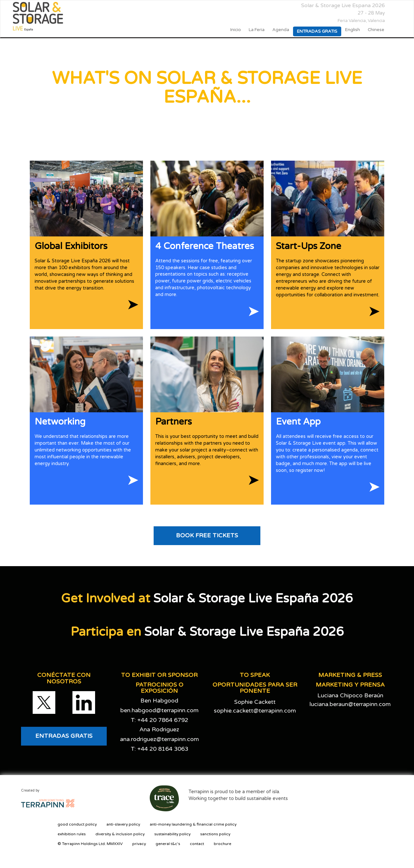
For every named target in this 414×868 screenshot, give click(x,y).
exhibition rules (72, 834)
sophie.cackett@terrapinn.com (255, 711)
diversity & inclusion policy (120, 834)
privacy (139, 844)
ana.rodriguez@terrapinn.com (159, 739)
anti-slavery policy (123, 824)
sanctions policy (215, 834)
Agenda (281, 30)
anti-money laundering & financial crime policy (193, 824)
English (353, 30)
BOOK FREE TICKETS (207, 535)
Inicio (236, 30)
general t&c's (168, 844)
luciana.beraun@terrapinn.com (350, 704)
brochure (223, 844)
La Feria (257, 30)
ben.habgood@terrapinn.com (159, 710)
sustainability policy (172, 834)
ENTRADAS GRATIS (64, 736)
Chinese (376, 30)
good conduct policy (77, 824)
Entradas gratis (317, 31)
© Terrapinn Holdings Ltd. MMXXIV (90, 844)
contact (197, 844)
